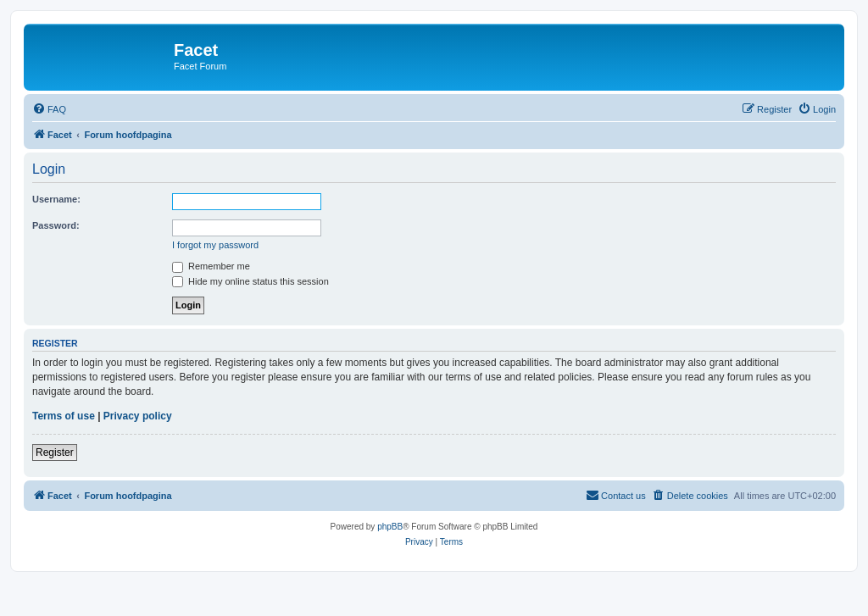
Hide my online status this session (250, 281)
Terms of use (64, 416)
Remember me (211, 266)
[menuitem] (49, 109)
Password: (56, 225)
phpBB (390, 527)
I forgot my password (215, 245)
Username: (56, 199)
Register (55, 452)
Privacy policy (138, 416)
